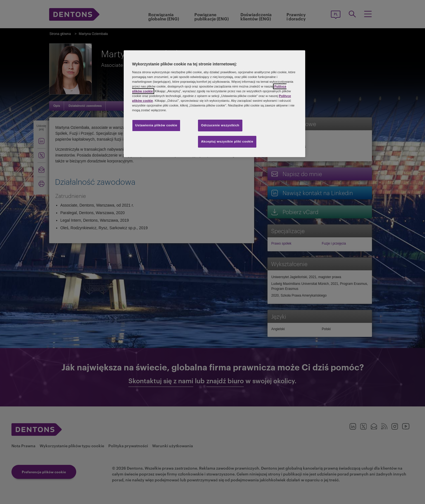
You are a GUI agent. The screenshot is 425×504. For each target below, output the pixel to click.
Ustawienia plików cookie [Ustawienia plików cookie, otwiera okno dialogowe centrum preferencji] (156, 125)
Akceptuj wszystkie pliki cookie (227, 141)
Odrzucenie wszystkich (220, 125)
